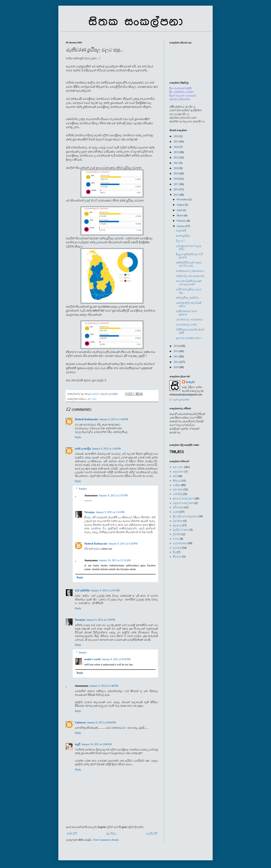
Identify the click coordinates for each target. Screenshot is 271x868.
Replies (83, 489)
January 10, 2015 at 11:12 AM (115, 560)
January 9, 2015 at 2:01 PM (105, 590)
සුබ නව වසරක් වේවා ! (189, 338)
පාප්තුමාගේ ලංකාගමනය (190, 271)
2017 (177, 184)
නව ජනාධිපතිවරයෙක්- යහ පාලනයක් (189, 283)
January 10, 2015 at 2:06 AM (97, 744)
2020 (177, 168)
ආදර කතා (178, 472)
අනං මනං (92, 399)
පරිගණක (178, 507)
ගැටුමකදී (181, 230)
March (180, 215)
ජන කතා (178, 489)
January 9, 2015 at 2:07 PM (113, 496)
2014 (177, 346)
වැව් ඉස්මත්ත (82, 590)
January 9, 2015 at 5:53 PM (110, 512)
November (182, 199)
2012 (177, 357)
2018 (177, 179)
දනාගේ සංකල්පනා (183, 499)
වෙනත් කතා (180, 543)
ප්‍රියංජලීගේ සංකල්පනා (185, 516)
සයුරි (78, 744)
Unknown (80, 723)
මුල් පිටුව (111, 833)
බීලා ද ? (180, 241)
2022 (177, 158)
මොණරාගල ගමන (187, 325)
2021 (177, 163)
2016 (177, 189)
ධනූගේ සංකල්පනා (183, 503)
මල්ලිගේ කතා (181, 530)
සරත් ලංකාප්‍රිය (83, 449)
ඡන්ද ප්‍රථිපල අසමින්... (188, 298)
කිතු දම (177, 481)
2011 (176, 362)
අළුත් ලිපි (72, 833)
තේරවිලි (177, 494)
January (181, 226)
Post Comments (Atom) (106, 840)
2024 (177, 147)
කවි (175, 476)
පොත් (176, 512)
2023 (177, 152)
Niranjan (89, 512)
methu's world (92, 659)
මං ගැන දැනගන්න (179, 400)
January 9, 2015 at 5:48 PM (104, 686)
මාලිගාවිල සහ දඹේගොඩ (190, 276)
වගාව (176, 539)
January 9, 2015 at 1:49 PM (106, 449)
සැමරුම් (177, 548)
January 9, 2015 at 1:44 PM (114, 419)
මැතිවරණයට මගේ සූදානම (187, 313)
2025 (177, 142)
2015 (177, 195)
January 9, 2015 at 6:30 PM (123, 544)
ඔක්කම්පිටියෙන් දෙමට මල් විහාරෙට (189, 264)
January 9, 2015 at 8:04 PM (101, 723)
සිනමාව (177, 557)
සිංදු (175, 552)
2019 (177, 174)
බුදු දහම (177, 525)
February (182, 221)
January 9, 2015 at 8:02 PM (116, 659)
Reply (78, 437)
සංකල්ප (190, 382)
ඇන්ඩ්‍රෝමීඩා (183, 236)
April (180, 210)
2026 (177, 136)
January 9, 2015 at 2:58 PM (101, 620)
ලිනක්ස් (177, 534)
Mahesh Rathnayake (86, 419)
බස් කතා (178, 521)
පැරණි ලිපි (152, 833)
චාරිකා (177, 485)
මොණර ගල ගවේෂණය (189, 319)
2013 (177, 351)
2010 (177, 367)
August (181, 205)
